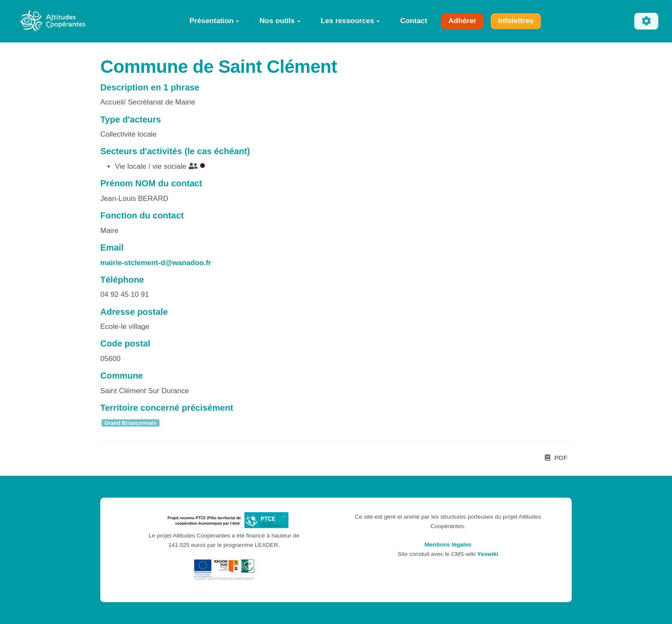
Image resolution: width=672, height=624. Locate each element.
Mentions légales (448, 545)
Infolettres (516, 21)
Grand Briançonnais (130, 423)
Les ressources (350, 21)
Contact (414, 21)
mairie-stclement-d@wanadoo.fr (156, 263)
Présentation (214, 21)
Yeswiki (488, 554)
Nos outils (280, 21)
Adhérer (462, 21)
